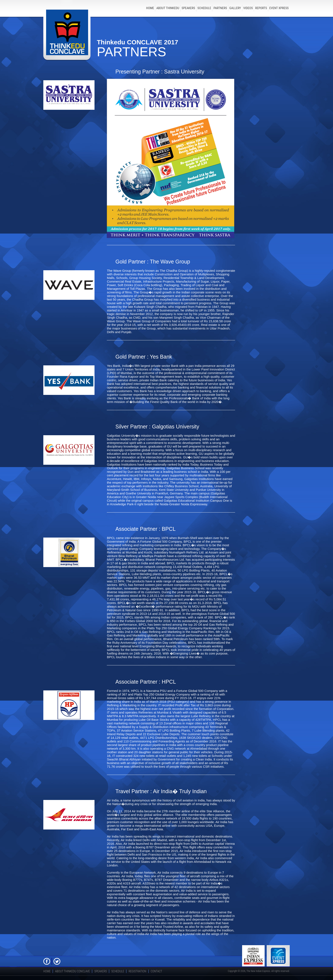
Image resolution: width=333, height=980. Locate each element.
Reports (261, 8)
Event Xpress (279, 8)
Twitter (57, 961)
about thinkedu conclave (72, 971)
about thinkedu (168, 8)
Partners (220, 8)
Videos (248, 8)
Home (150, 8)
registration (137, 971)
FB (47, 961)
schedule (204, 8)
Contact (157, 971)
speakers (188, 8)
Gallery (235, 8)
